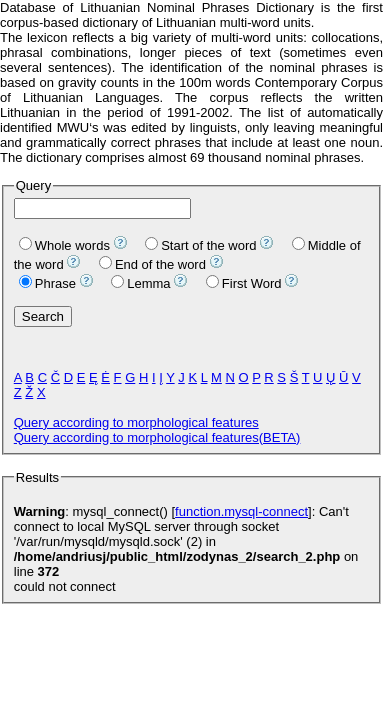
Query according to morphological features (136, 422)
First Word (244, 283)
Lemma (140, 283)
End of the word (152, 264)
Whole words (64, 245)
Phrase (47, 283)
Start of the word (200, 245)
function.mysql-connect (241, 511)
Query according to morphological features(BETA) (157, 437)
